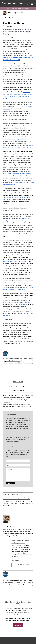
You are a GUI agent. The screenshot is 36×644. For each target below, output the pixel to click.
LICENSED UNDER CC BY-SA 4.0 (18, 386)
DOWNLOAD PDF (18, 382)
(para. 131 (17, 261)
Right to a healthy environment (15, 503)
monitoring (22, 304)
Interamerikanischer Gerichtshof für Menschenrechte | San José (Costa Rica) (17, 501)
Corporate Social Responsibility (16, 497)
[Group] (13, 3)
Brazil (4, 497)
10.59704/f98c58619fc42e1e (24, 406)
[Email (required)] (18, 465)
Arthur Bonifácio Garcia (15, 13)
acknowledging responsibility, (12, 309)
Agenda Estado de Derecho (12, 361)
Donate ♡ (18, 625)
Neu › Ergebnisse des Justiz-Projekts (18, 9)
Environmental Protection (10, 499)
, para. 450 (19, 302)
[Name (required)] (18, 461)
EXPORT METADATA (18, 391)
